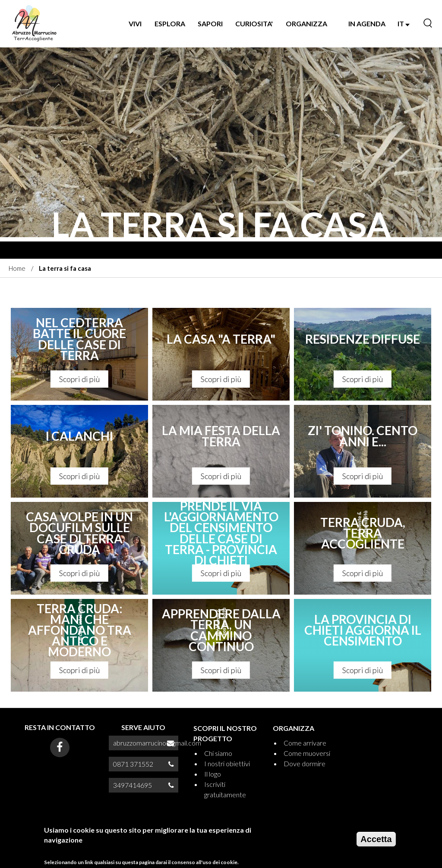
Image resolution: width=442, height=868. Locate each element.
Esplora (170, 24)
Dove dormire (305, 763)
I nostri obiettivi (227, 763)
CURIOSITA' (254, 24)
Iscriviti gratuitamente (225, 789)
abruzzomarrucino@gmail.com (157, 743)
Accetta (376, 843)
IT (404, 24)
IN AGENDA (367, 24)
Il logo (213, 774)
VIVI (135, 24)
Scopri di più (79, 379)
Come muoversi (307, 753)
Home (17, 268)
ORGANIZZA (306, 24)
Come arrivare (305, 743)
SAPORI (210, 24)
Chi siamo (218, 753)
